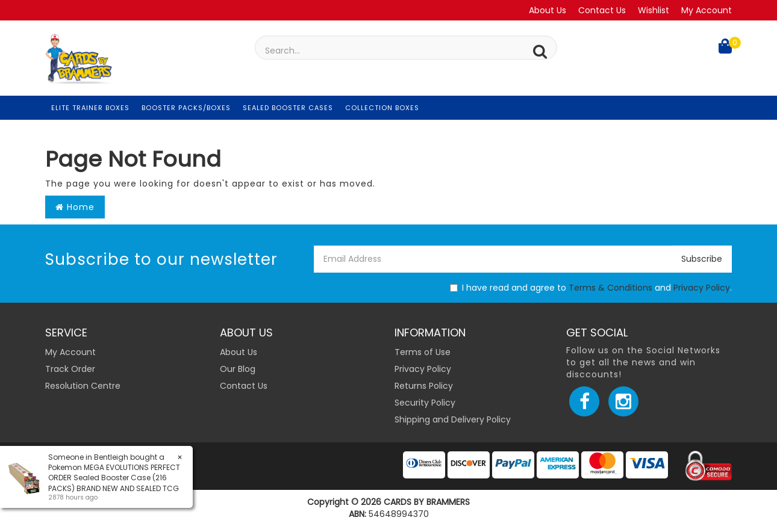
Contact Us (602, 10)
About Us (548, 10)
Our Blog (238, 369)
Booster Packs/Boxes (186, 108)
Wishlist (654, 10)
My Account (707, 10)
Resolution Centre (83, 386)
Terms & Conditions (610, 288)
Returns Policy (424, 386)
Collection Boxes (382, 108)
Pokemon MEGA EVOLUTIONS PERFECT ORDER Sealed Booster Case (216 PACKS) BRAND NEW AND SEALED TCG (114, 478)
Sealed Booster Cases (288, 108)
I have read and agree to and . (591, 288)
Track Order (70, 369)
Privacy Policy (702, 288)
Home (75, 207)
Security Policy (425, 403)
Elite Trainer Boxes (90, 108)
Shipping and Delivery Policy (453, 419)
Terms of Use (423, 352)
